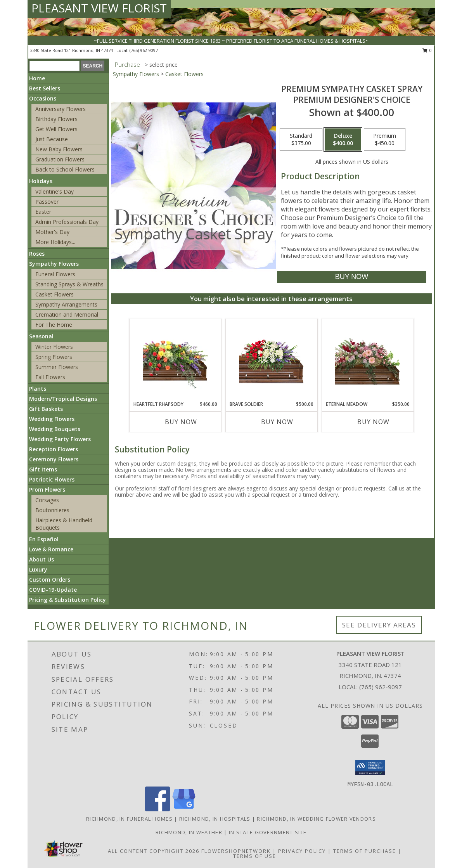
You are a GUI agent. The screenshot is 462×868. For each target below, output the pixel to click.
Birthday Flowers (56, 119)
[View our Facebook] (157, 809)
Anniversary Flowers (61, 109)
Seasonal (41, 336)
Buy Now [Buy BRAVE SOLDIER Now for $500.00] (277, 422)
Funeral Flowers (55, 274)
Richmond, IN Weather (189, 832)
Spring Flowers (54, 357)
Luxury (38, 569)
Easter (43, 212)
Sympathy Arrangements (66, 304)
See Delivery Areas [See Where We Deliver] (379, 625)
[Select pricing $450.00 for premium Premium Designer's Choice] (385, 140)
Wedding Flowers (52, 419)
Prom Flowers (47, 489)
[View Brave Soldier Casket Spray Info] (271, 360)
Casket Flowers (55, 294)
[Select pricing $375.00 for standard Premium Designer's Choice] (301, 140)
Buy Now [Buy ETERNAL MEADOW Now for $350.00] (373, 422)
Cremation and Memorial (67, 314)
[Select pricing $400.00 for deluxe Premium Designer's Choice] (343, 140)
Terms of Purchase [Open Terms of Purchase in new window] (365, 851)
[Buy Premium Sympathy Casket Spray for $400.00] (352, 277)
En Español (44, 539)
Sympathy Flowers (54, 264)
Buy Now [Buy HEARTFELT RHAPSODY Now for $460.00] (181, 422)
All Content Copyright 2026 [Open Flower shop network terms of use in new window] (154, 851)
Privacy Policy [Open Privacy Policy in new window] (302, 851)
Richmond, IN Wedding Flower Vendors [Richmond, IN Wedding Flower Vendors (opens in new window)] (316, 819)
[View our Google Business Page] (184, 809)
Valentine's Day (55, 191)
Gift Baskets (46, 409)
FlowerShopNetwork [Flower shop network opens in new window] (236, 851)
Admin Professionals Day (67, 222)
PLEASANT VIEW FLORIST (99, 8)
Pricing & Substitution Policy (67, 600)
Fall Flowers (50, 377)
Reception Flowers (54, 449)
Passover (47, 202)
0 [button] (427, 50)
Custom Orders (50, 580)
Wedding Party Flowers (60, 439)
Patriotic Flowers (52, 479)
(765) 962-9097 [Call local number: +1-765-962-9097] (144, 50)
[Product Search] (55, 66)
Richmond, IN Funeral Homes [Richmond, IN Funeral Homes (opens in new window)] (129, 819)
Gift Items (43, 469)
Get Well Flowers (56, 129)
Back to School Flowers (65, 169)
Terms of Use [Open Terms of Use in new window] (255, 856)
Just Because (52, 139)
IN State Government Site (268, 832)
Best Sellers (45, 88)
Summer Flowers (57, 367)
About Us (42, 559)
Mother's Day (52, 232)
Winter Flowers (54, 347)
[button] (370, 768)
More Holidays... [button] (55, 242)
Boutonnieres (52, 510)
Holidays (41, 181)
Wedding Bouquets (55, 429)
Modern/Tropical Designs (63, 399)
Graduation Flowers (60, 159)
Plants (38, 389)
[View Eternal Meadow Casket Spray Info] (368, 360)
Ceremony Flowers (54, 459)
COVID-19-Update (53, 590)
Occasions (43, 98)
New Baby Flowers (59, 149)
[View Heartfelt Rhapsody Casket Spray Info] (175, 360)
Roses (37, 254)
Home (37, 78)
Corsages (47, 500)
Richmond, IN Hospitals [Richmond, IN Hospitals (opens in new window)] (215, 819)
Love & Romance (51, 549)
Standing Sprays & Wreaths (69, 284)
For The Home (54, 325)
